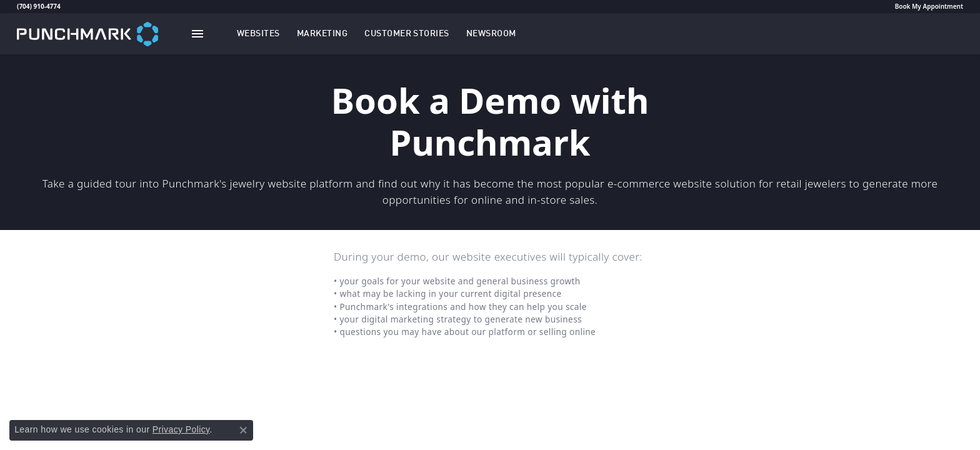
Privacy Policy (181, 429)
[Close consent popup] (243, 430)
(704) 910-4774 (39, 6)
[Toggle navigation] (197, 34)
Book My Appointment (929, 6)
